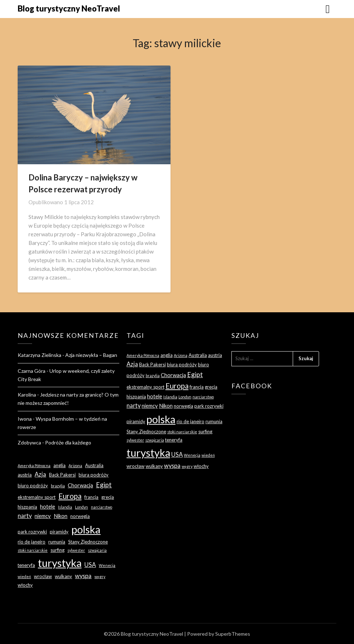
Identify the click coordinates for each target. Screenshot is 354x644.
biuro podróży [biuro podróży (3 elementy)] (33, 486)
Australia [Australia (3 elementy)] (94, 465)
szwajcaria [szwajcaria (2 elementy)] (97, 550)
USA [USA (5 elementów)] (90, 565)
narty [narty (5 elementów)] (25, 516)
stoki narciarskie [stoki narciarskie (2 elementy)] (33, 550)
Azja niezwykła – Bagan (91, 355)
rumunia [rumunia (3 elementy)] (57, 542)
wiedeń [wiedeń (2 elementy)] (24, 576)
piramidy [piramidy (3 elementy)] (59, 532)
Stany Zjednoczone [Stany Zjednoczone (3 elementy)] (88, 542)
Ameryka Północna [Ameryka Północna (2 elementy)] (34, 466)
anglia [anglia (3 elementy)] (59, 465)
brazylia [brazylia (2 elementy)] (58, 486)
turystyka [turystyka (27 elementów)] (60, 563)
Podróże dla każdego (68, 442)
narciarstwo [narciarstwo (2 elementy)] (101, 507)
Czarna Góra (32, 371)
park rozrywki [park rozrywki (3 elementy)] (32, 532)
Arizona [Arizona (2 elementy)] (75, 466)
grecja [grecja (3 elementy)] (108, 497)
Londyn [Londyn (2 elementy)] (81, 507)
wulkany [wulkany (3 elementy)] (63, 576)
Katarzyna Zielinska (39, 355)
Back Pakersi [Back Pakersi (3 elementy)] (62, 475)
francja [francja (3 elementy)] (91, 497)
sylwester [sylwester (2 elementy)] (76, 550)
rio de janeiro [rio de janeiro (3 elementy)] (32, 542)
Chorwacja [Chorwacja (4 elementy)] (80, 485)
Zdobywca (29, 442)
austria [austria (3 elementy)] (25, 475)
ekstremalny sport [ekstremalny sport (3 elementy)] (37, 497)
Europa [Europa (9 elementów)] (70, 496)
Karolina (27, 395)
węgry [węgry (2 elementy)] (100, 576)
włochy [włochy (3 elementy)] (25, 585)
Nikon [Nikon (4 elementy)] (61, 516)
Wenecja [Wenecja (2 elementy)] (107, 565)
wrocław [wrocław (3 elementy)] (43, 576)
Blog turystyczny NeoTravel (69, 8)
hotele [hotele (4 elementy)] (48, 506)
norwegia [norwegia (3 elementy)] (80, 516)
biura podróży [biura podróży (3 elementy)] (94, 475)
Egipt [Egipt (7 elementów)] (104, 485)
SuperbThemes (233, 634)
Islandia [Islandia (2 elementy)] (65, 507)
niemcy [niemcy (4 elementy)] (43, 516)
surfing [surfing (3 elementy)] (57, 550)
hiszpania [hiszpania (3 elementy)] (27, 507)
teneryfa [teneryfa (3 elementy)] (26, 565)
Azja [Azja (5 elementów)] (40, 474)
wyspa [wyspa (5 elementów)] (83, 576)
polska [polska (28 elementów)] (86, 529)
